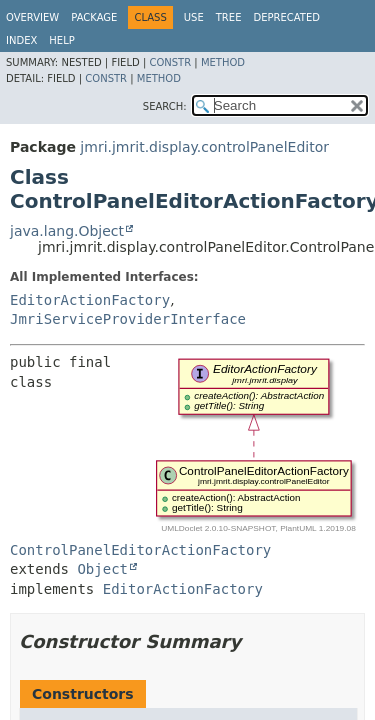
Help (61, 40)
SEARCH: (165, 106)
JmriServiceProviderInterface (128, 319)
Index (21, 40)
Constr (170, 62)
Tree (229, 17)
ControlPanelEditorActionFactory (140, 550)
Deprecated (286, 17)
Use (194, 17)
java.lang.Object (67, 231)
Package (94, 17)
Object (102, 569)
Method (223, 62)
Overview (32, 17)
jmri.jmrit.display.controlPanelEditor (204, 147)
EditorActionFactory (90, 300)
